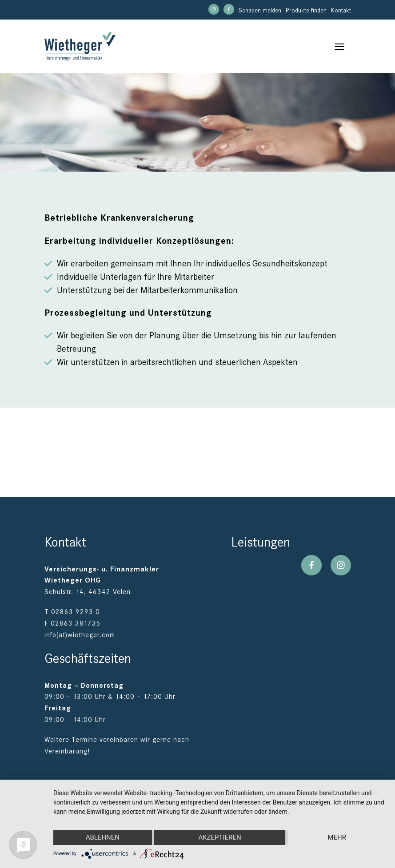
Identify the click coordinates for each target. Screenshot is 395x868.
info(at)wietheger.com (80, 635)
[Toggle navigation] (339, 47)
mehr (337, 837)
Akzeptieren (219, 837)
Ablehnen (103, 837)
